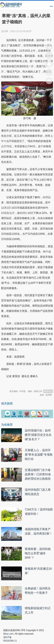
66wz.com (8, 634)
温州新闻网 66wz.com (27, 384)
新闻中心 (48, 391)
